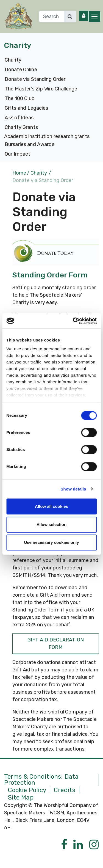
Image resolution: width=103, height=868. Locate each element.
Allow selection (51, 524)
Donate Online (21, 70)
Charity (13, 60)
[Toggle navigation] (94, 17)
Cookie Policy (27, 790)
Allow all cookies (51, 506)
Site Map (21, 798)
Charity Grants (21, 127)
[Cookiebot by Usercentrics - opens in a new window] (73, 321)
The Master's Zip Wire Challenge (41, 89)
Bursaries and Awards (30, 144)
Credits (65, 790)
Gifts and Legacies (26, 108)
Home (19, 173)
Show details (73, 489)
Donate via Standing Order (35, 79)
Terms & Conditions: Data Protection (41, 780)
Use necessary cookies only (51, 542)
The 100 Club (20, 98)
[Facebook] (64, 845)
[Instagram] (94, 845)
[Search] (51, 17)
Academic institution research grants (47, 136)
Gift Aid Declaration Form (56, 644)
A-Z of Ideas (19, 118)
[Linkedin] (78, 845)
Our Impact (17, 154)
